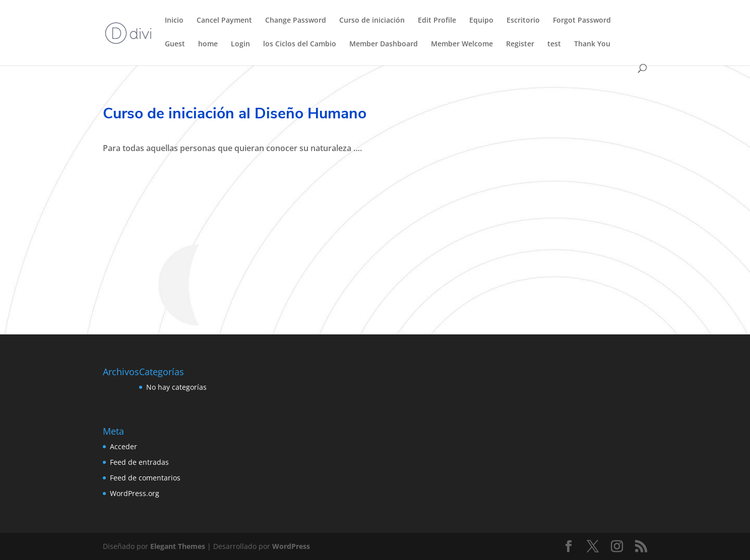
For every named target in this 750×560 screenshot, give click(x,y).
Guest (175, 44)
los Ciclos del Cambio (300, 44)
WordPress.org (135, 493)
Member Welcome (462, 44)
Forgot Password (582, 21)
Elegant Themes (178, 546)
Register (520, 44)
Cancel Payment (224, 21)
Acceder (123, 446)
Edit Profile (437, 21)
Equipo (481, 21)
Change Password (296, 21)
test (554, 44)
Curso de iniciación (372, 21)
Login (240, 44)
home (208, 44)
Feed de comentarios (145, 478)
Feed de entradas (139, 462)
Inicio (174, 21)
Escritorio (523, 21)
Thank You (592, 44)
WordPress (291, 546)
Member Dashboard (384, 44)
